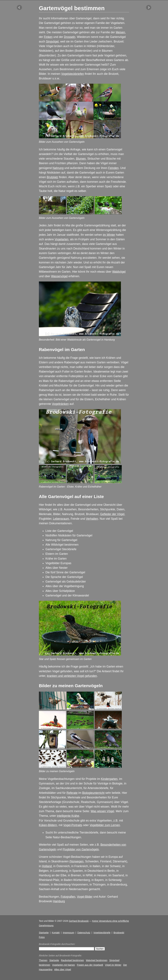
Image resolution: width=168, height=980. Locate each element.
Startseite (44, 933)
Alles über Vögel (63, 970)
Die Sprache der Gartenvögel (64, 577)
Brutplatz (52, 177)
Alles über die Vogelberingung (65, 586)
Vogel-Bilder (85, 897)
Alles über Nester (57, 568)
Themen (43, 960)
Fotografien (68, 897)
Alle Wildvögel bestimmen (62, 545)
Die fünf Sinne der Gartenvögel (65, 572)
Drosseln (70, 37)
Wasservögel (59, 276)
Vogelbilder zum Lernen (105, 825)
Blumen (81, 159)
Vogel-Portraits (73, 825)
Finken (48, 37)
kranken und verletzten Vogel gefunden (72, 676)
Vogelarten (62, 239)
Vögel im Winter (113, 965)
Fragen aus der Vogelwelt (90, 965)
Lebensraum (61, 519)
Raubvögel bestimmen (73, 960)
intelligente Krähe (68, 816)
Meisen (120, 32)
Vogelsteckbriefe (102, 933)
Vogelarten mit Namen (64, 965)
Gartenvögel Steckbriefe (61, 549)
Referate (72, 793)
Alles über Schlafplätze (60, 591)
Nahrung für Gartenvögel (61, 540)
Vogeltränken (60, 404)
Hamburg (59, 901)
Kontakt (56, 933)
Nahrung (58, 168)
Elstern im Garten (57, 554)
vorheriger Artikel (19, 8)
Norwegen (77, 861)
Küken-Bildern (48, 825)
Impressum (69, 933)
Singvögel (52, 42)
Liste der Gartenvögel (59, 531)
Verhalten (92, 519)
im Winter (109, 235)
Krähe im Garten (56, 559)
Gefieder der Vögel (112, 514)
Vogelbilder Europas (58, 563)
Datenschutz (84, 933)
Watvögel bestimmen (97, 960)
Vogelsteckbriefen (73, 74)
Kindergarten (109, 779)
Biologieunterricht (93, 793)
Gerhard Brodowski (79, 921)
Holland (47, 866)
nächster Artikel (149, 8)
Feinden (114, 168)
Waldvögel (119, 272)
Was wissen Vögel (102, 811)
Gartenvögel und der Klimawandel (67, 595)
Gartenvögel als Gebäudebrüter (66, 582)
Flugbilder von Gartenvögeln (81, 849)
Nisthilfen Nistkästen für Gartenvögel (69, 535)
